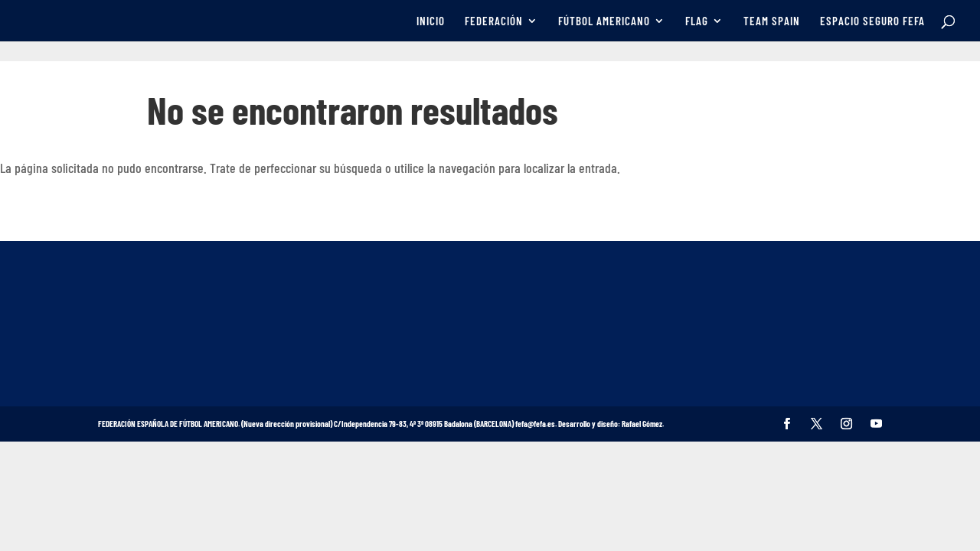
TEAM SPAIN (772, 21)
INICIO (431, 21)
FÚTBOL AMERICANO (604, 21)
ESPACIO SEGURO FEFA (872, 21)
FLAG (697, 21)
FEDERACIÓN (494, 21)
